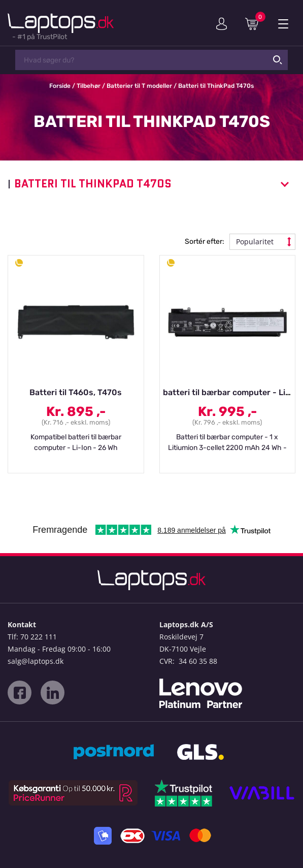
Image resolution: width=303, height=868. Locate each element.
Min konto (222, 24)
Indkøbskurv (255, 23)
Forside (60, 86)
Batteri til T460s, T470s (76, 392)
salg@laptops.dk (36, 661)
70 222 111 (39, 637)
